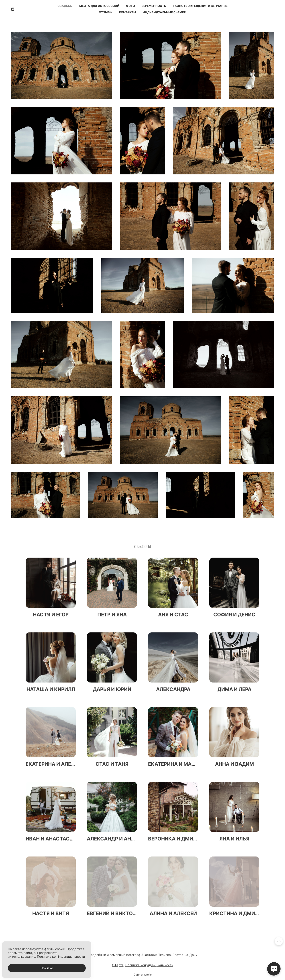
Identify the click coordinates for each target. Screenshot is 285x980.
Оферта (118, 968)
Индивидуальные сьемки (165, 12)
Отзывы (106, 12)
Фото (130, 6)
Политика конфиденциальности (149, 968)
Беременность (154, 6)
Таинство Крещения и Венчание (200, 6)
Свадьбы (65, 6)
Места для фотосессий (99, 6)
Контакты (128, 12)
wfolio (148, 977)
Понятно (47, 968)
